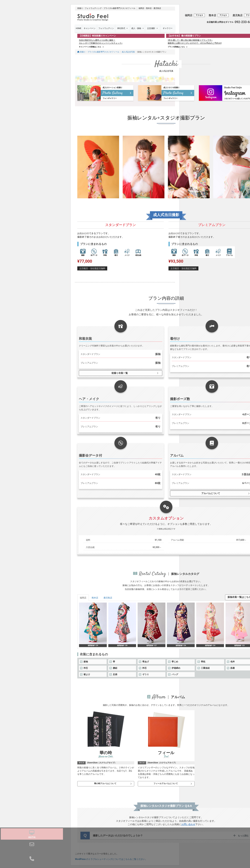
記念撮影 (153, 28)
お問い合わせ (188, 822)
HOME (78, 28)
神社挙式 (123, 28)
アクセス (199, 15)
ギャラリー (168, 28)
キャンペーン (90, 30)
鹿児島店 (157, 8)
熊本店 (149, 8)
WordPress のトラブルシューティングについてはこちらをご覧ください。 (111, 857)
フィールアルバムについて (165, 782)
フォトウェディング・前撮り (106, 30)
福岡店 (141, 8)
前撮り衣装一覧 (119, 371)
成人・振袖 (138, 28)
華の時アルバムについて (105, 782)
